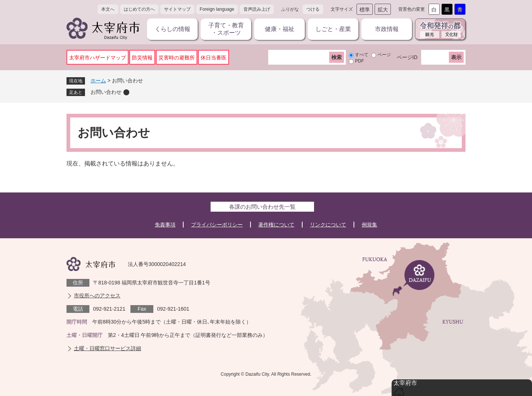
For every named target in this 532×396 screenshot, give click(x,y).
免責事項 (165, 225)
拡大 (383, 10)
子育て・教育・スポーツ (226, 29)
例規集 (369, 225)
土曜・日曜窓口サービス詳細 (108, 348)
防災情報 (142, 58)
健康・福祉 (280, 29)
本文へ (108, 9)
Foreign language (217, 9)
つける (313, 9)
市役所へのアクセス (97, 296)
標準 (365, 10)
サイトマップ (177, 9)
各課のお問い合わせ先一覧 (262, 207)
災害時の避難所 (177, 58)
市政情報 (387, 29)
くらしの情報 (173, 29)
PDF (359, 61)
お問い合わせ (106, 92)
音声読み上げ (257, 9)
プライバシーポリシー (217, 225)
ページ (384, 55)
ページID (407, 57)
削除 (126, 92)
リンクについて (328, 225)
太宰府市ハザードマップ (98, 58)
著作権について (276, 225)
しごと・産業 (333, 29)
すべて (362, 55)
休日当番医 (214, 58)
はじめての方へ (139, 9)
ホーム (98, 81)
